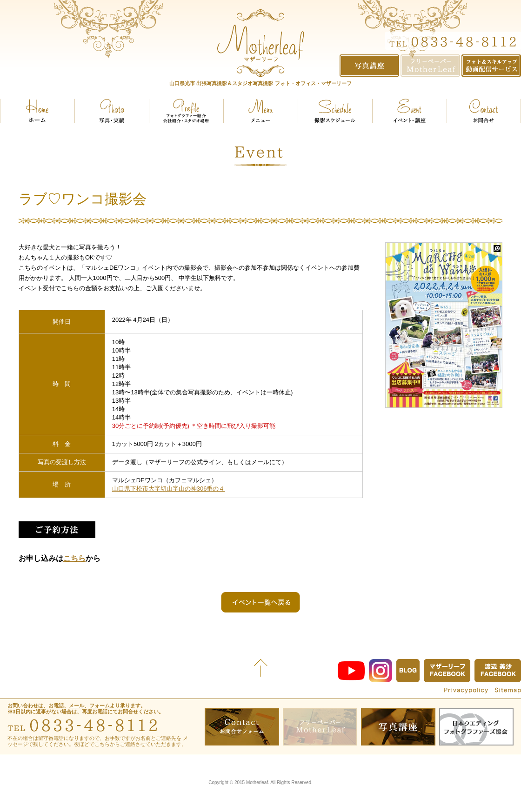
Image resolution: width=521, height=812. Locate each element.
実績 (112, 111)
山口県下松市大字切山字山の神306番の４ (169, 489)
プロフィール (186, 111)
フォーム (100, 706)
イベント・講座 (409, 111)
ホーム (37, 111)
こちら (74, 558)
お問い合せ (484, 111)
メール (77, 706)
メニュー (260, 111)
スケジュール (335, 111)
